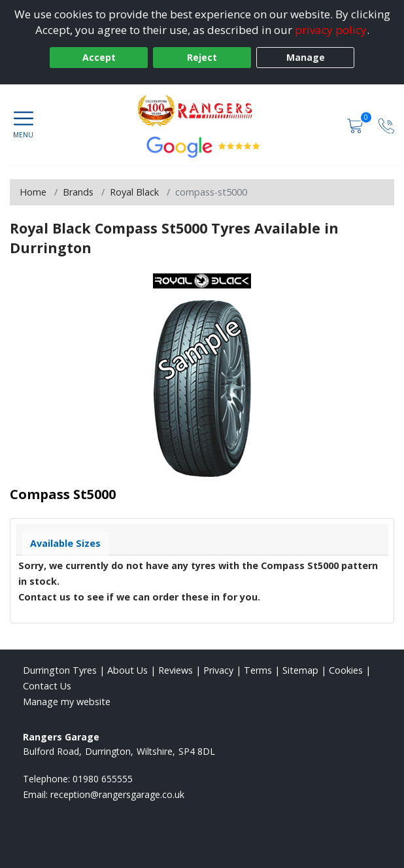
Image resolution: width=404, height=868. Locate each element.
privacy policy (331, 30)
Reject (202, 57)
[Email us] (117, 794)
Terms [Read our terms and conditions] (258, 670)
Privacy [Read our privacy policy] (218, 670)
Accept (99, 57)
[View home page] (202, 111)
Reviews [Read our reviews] (176, 670)
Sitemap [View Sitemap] (300, 670)
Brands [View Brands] (78, 192)
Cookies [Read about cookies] (346, 670)
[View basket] (356, 125)
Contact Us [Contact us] (47, 686)
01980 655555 (103, 779)
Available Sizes (65, 543)
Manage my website (67, 702)
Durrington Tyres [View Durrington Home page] (60, 670)
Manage (306, 57)
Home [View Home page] (33, 192)
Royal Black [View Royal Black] (134, 192)
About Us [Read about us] (127, 670)
